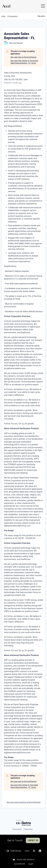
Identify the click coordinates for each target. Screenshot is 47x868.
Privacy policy (17, 829)
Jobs (27, 851)
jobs (3, 16)
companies (12, 16)
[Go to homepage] (6, 6)
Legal (31, 864)
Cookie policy (28, 829)
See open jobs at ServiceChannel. (24, 57)
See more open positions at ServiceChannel (24, 802)
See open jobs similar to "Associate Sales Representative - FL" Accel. (24, 62)
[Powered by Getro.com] (24, 823)
